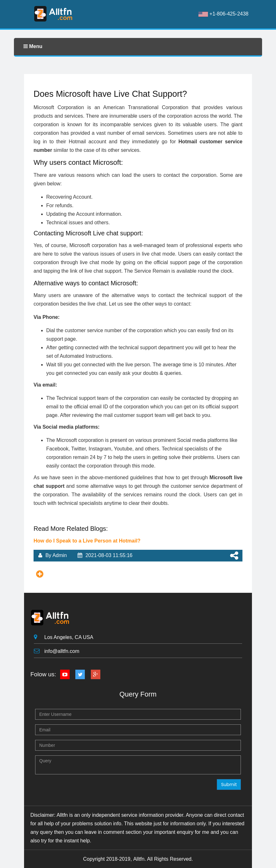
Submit (229, 784)
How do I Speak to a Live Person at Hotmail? (87, 541)
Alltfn (139, 859)
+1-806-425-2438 (223, 14)
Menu (33, 46)
